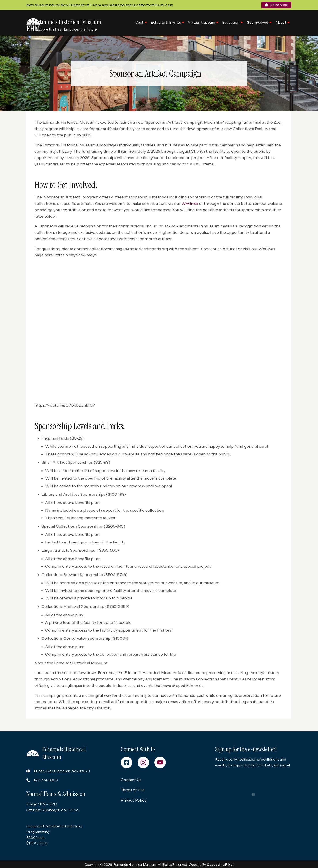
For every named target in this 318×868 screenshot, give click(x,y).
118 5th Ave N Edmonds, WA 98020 (62, 770)
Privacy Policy (134, 800)
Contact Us (131, 779)
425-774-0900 (46, 779)
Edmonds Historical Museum (75, 19)
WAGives (190, 202)
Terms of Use (133, 789)
